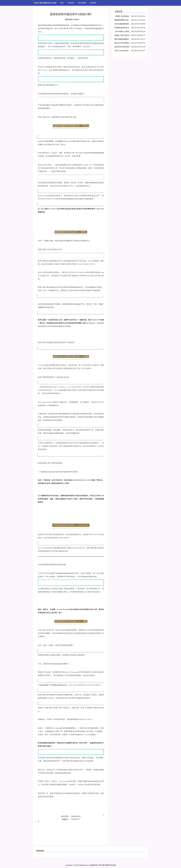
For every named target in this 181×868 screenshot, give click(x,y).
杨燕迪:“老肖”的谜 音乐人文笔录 (122, 36)
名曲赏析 (93, 3)
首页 (62, 3)
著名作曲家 (82, 3)
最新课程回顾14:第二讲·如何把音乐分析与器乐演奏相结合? (122, 20)
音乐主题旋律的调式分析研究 (122, 24)
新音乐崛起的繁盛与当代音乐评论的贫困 (122, 39)
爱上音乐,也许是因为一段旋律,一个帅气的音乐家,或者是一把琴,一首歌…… (122, 43)
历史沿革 (71, 3)
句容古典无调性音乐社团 (45, 3)
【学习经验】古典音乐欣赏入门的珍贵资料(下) (122, 32)
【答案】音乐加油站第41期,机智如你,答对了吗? (122, 17)
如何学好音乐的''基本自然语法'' (122, 47)
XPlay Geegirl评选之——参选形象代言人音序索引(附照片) (122, 51)
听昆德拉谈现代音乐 (122, 28)
